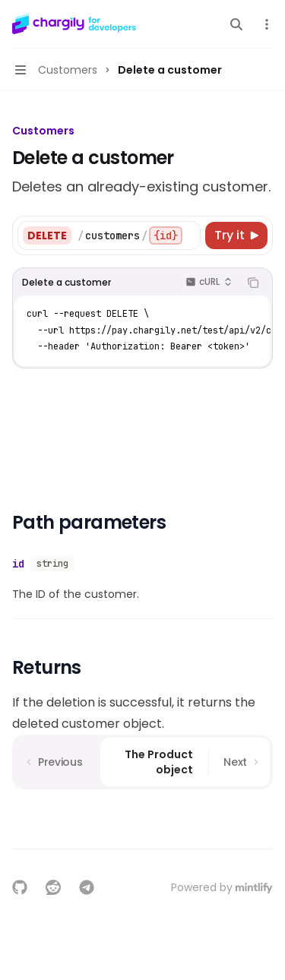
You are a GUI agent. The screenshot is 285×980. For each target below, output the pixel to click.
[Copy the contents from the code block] (253, 283)
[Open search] (236, 24)
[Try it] (236, 236)
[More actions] (265, 24)
